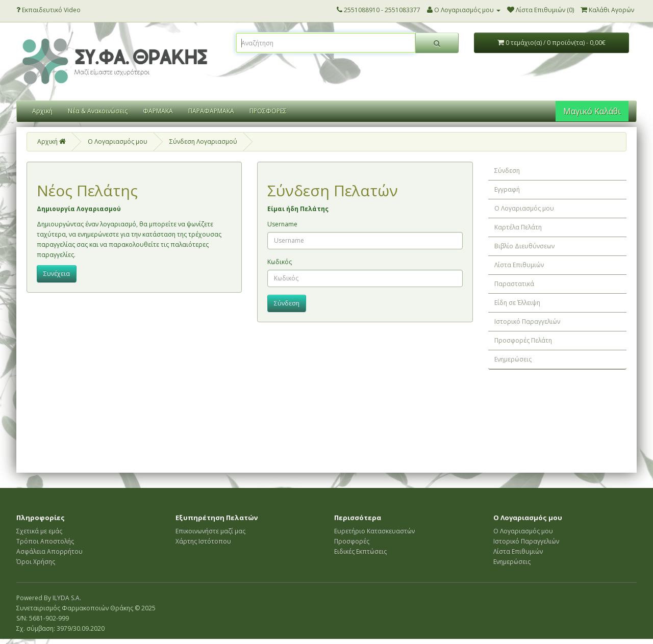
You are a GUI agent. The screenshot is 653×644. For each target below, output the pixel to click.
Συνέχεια (57, 274)
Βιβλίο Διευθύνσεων (524, 246)
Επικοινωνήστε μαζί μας (210, 531)
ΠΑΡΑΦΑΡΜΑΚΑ (211, 111)
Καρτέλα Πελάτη (518, 227)
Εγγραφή (507, 189)
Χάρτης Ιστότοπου (203, 541)
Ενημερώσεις (513, 359)
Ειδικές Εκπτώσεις (360, 551)
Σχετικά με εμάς (39, 531)
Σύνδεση (507, 171)
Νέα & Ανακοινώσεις (98, 111)
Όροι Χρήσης (36, 562)
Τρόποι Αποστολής (45, 541)
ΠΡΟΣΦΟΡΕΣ (268, 111)
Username (282, 224)
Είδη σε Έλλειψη (517, 303)
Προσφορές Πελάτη (523, 340)
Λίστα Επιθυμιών (519, 265)
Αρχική (42, 111)
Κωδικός (280, 262)
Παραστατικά (514, 284)
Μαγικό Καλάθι (592, 111)
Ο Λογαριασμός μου (524, 208)
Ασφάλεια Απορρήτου (49, 551)
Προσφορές (352, 541)
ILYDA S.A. (67, 598)
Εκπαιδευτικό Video (48, 10)
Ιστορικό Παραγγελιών (527, 321)
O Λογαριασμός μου (118, 141)
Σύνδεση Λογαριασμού (203, 141)
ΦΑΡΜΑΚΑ (158, 111)
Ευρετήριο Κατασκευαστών (374, 531)
